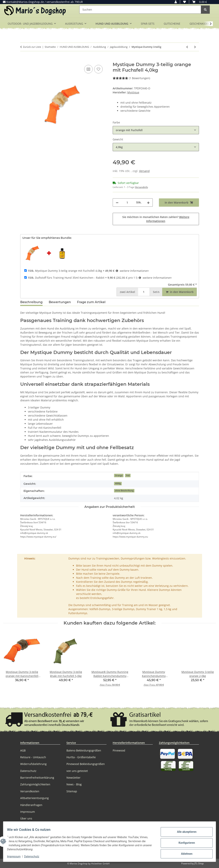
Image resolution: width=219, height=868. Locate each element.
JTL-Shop (199, 863)
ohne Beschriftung (124, 491)
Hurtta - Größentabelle (81, 757)
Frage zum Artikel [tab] (91, 302)
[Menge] (127, 203)
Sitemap (72, 791)
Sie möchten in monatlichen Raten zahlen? (156, 219)
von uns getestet (77, 771)
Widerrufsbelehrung (33, 764)
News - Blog (74, 784)
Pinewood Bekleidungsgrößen (86, 764)
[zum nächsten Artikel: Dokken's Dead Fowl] (195, 47)
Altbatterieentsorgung (34, 798)
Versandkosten (30, 791)
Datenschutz (34, 856)
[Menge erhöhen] (148, 203)
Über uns (26, 818)
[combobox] (156, 130)
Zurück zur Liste (32, 47)
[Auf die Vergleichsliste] (88, 69)
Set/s (156, 292)
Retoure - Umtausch (33, 757)
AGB (23, 750)
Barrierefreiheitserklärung (37, 778)
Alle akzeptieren (184, 833)
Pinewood (119, 750)
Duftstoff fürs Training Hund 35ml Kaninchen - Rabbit (66, 278)
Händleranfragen (31, 805)
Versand (144, 171)
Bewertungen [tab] (60, 302)
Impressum (16, 856)
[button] (176, 2)
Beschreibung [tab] (31, 302)
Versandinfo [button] (141, 187)
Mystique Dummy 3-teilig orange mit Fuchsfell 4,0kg (65, 271)
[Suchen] (140, 10)
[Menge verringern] (117, 203)
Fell (128, 476)
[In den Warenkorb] (23, 60)
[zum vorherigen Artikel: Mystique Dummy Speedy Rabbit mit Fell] (187, 47)
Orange (119, 476)
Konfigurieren (184, 843)
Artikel (127, 292)
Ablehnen (184, 853)
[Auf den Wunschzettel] (98, 69)
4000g (118, 483)
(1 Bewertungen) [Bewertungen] (131, 78)
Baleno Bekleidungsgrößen (84, 750)
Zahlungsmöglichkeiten (35, 784)
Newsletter (73, 778)
